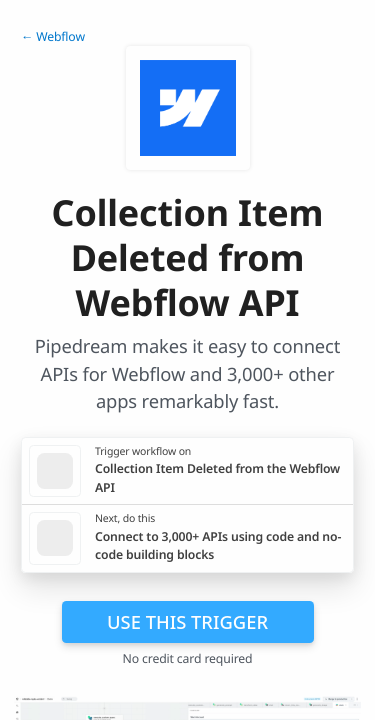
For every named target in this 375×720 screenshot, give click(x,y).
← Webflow (53, 36)
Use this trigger (187, 621)
